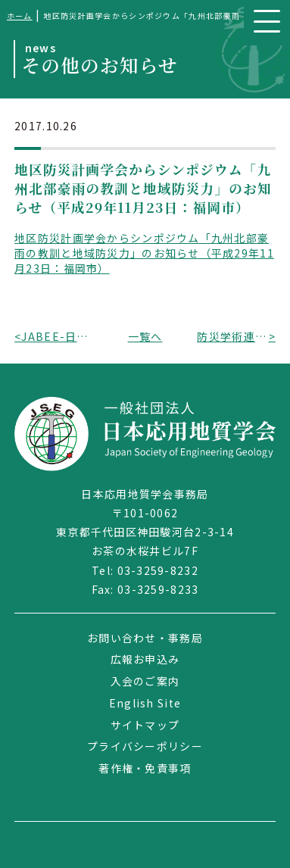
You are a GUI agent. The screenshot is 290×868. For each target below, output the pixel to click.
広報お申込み (145, 659)
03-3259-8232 (158, 570)
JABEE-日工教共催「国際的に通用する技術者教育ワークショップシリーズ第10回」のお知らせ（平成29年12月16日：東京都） (57, 336)
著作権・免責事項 (145, 768)
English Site (145, 703)
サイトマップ (145, 725)
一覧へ (145, 336)
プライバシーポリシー (145, 746)
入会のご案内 (145, 681)
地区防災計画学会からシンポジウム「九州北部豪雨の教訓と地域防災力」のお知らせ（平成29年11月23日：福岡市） (144, 253)
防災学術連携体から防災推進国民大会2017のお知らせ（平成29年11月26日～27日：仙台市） (232, 336)
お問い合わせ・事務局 (145, 638)
